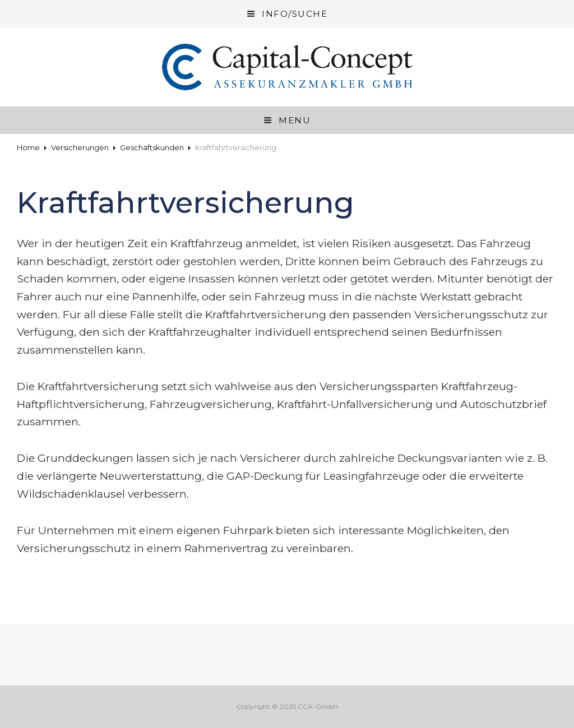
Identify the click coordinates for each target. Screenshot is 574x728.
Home (28, 147)
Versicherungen (80, 147)
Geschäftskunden (152, 147)
